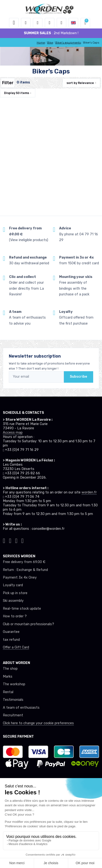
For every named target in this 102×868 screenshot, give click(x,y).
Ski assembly (13, 601)
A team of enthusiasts (21, 708)
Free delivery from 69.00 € (24, 562)
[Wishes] (50, 23)
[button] (26, 23)
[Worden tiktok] (4, 540)
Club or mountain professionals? (28, 624)
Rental (8, 692)
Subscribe (79, 377)
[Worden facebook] (16, 540)
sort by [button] (80, 83)
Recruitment (13, 715)
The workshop (14, 684)
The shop (10, 669)
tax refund (11, 640)
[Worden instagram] (10, 540)
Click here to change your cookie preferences (38, 723)
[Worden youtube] (22, 540)
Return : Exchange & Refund (25, 570)
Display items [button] (17, 93)
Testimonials (13, 700)
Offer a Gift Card (16, 647)
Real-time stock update (22, 609)
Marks (8, 677)
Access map (13, 433)
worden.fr (89, 492)
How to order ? (15, 616)
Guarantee (11, 632)
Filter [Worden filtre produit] (8, 83)
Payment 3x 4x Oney (20, 578)
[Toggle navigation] (14, 23)
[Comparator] (61, 23)
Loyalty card (13, 585)
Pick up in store (15, 593)
